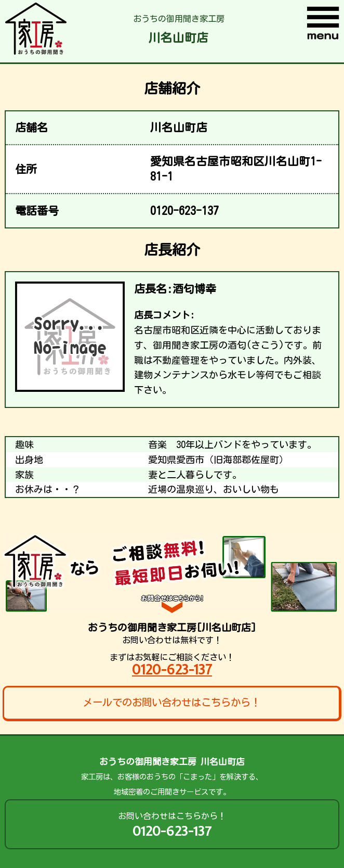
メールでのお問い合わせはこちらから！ (171, 702)
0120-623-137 (172, 669)
